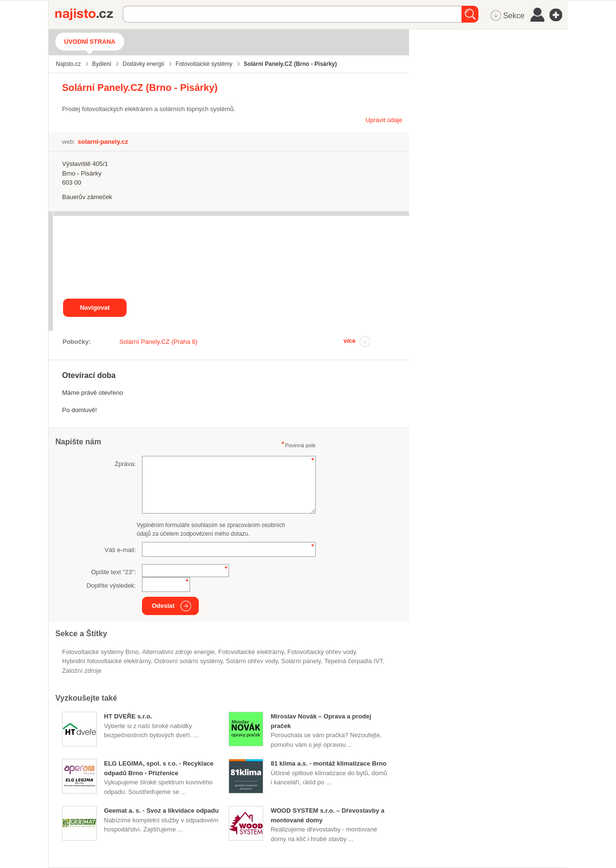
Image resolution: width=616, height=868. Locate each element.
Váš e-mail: (120, 550)
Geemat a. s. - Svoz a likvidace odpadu (161, 811)
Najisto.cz (89, 14)
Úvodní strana (90, 42)
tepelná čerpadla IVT (353, 661)
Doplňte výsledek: (111, 585)
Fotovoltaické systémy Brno (100, 652)
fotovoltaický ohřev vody (321, 652)
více (350, 341)
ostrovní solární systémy (188, 661)
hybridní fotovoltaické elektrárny (106, 661)
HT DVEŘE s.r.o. (128, 716)
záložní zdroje (82, 671)
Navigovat (95, 308)
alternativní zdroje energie (178, 652)
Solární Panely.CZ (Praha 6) (158, 342)
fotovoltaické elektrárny (251, 652)
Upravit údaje (384, 120)
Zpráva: (125, 464)
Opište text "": (113, 572)
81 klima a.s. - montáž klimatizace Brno (328, 763)
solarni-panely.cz (103, 142)
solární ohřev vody (252, 661)
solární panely (301, 661)
